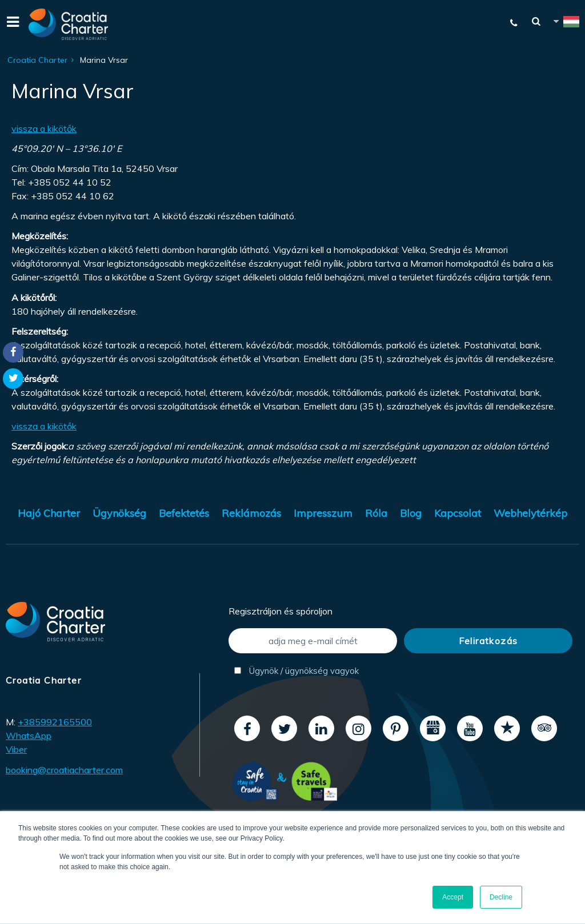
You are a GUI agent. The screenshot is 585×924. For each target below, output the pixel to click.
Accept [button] (453, 897)
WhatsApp (29, 736)
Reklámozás (251, 513)
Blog (411, 513)
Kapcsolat (458, 513)
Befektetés (184, 513)
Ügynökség (119, 513)
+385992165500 (55, 722)
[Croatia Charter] (69, 24)
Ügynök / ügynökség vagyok (296, 671)
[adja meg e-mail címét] (313, 641)
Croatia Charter (37, 60)
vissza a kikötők (44, 128)
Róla (376, 513)
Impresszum (323, 513)
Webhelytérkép (530, 513)
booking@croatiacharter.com (64, 770)
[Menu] (11, 24)
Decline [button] (501, 897)
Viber (16, 749)
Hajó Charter (49, 513)
